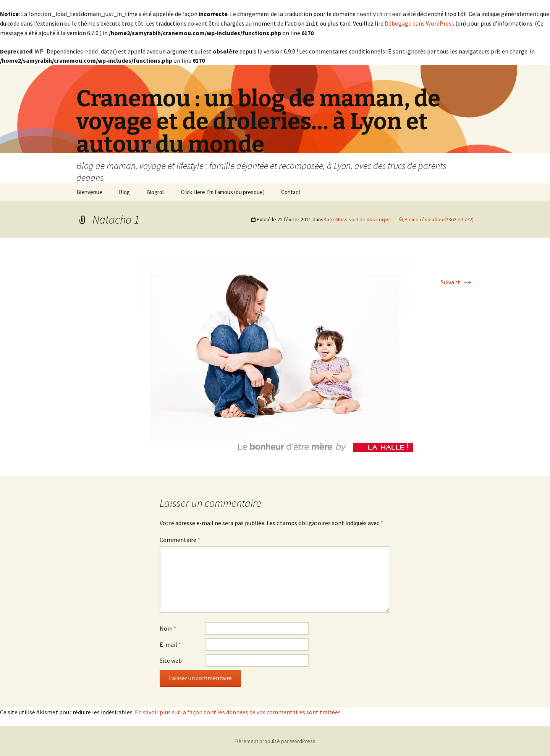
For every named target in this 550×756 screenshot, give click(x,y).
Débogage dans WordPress (419, 23)
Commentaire (180, 539)
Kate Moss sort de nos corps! (357, 219)
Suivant (457, 281)
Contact (291, 191)
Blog (124, 191)
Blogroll (155, 191)
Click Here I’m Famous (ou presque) (223, 191)
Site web (171, 660)
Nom (168, 628)
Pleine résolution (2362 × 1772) (439, 219)
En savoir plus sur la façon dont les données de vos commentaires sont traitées (238, 711)
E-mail (170, 644)
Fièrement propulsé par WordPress (275, 740)
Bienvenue (89, 191)
